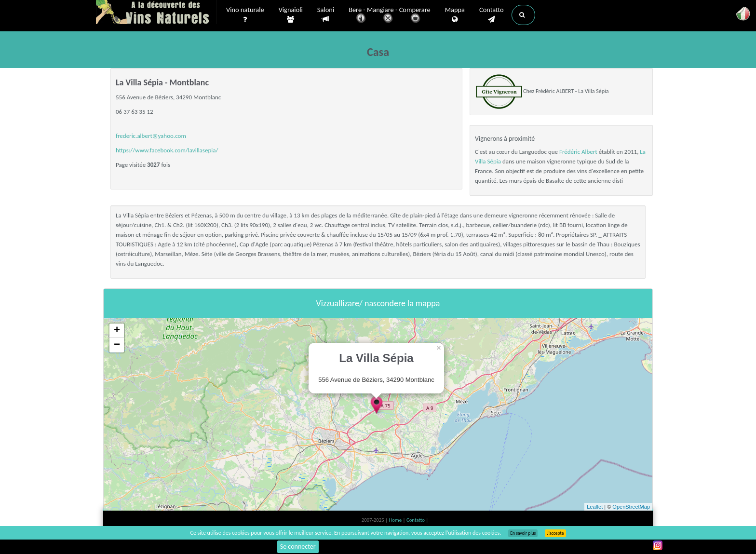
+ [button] (117, 331)
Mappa (455, 15)
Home (396, 520)
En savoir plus (523, 533)
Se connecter (298, 547)
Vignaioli (291, 15)
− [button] (117, 345)
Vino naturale (245, 15)
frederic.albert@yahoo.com (151, 136)
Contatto (492, 15)
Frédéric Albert (578, 152)
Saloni (326, 15)
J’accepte (555, 533)
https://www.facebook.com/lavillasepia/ (167, 150)
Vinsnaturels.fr (156, 13)
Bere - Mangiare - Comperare (390, 16)
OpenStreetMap (631, 507)
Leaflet (595, 507)
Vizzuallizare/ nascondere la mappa (378, 303)
